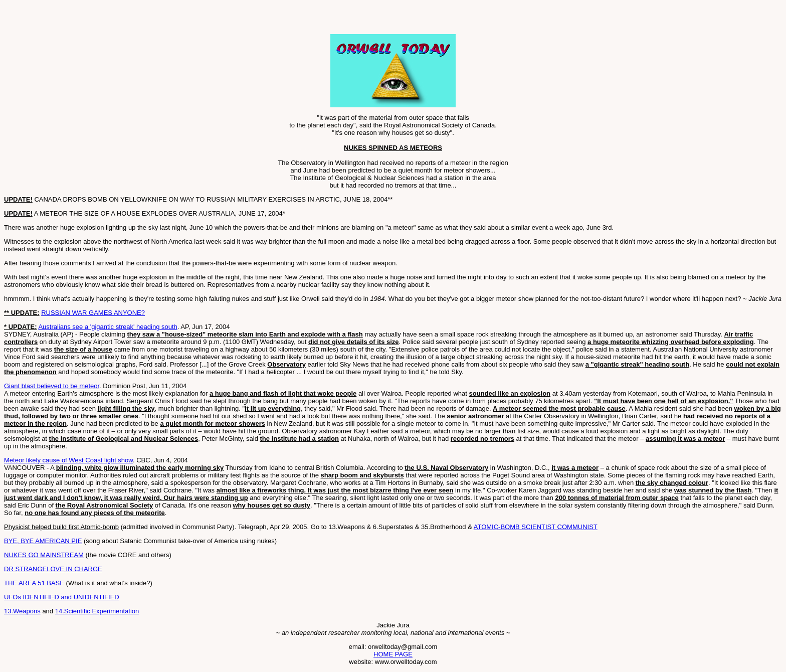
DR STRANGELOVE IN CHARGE (53, 569)
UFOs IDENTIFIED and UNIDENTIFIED (62, 597)
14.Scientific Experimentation (97, 611)
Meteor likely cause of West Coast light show (68, 460)
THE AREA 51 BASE (34, 583)
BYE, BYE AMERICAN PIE (43, 541)
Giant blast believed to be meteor (52, 386)
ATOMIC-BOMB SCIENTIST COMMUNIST (536, 527)
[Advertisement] (121, 19)
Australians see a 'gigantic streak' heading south (108, 327)
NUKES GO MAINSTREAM (44, 555)
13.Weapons (22, 611)
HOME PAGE (393, 654)
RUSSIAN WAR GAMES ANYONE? (93, 313)
